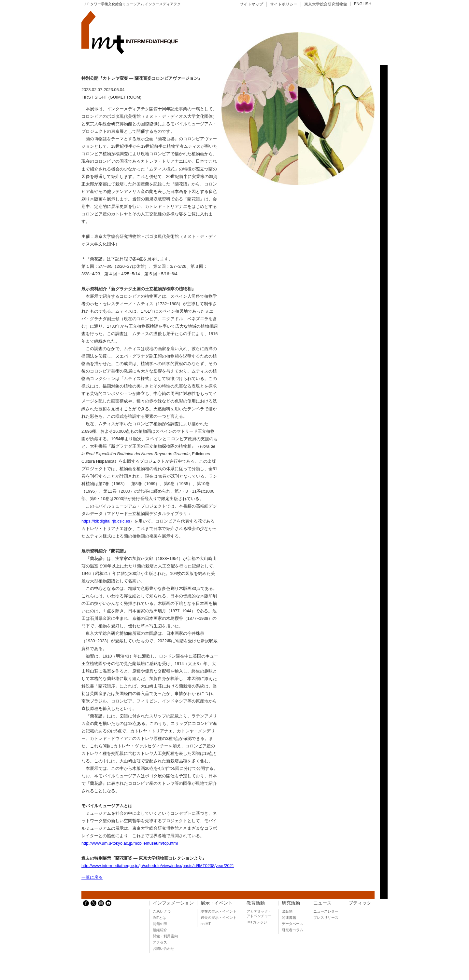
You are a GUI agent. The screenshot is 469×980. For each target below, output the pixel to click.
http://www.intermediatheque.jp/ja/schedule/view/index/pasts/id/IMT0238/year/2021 (158, 866)
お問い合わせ (163, 948)
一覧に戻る (92, 877)
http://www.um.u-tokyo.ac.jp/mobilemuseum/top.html (130, 843)
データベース (292, 924)
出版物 (287, 911)
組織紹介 (160, 930)
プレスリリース (326, 918)
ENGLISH (363, 4)
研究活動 (291, 903)
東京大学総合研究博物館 (326, 4)
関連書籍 (289, 918)
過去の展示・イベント (219, 918)
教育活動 (256, 903)
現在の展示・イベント (219, 911)
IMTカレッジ (257, 922)
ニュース (322, 903)
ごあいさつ (162, 911)
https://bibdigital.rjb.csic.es (106, 521)
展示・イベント (217, 903)
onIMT (206, 924)
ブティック (360, 903)
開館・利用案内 (165, 936)
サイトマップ (251, 4)
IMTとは (159, 918)
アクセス (160, 942)
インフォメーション (173, 903)
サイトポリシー (284, 4)
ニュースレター (326, 911)
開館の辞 (160, 924)
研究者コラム (292, 930)
